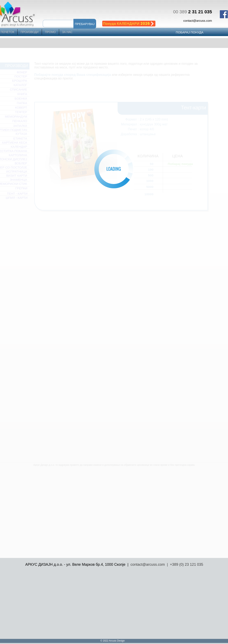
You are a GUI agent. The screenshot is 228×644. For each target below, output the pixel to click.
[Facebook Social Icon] (224, 14)
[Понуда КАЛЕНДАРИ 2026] (129, 24)
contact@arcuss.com (198, 21)
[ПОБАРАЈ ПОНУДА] (190, 32)
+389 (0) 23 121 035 (187, 564)
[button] (85, 24)
